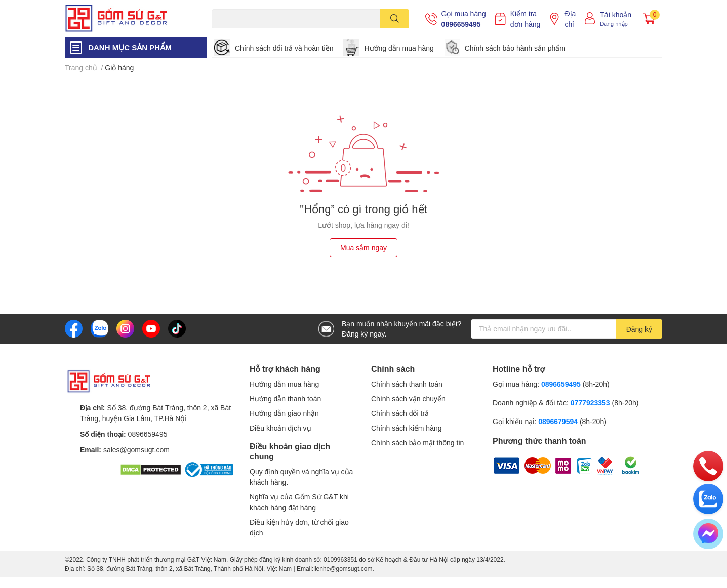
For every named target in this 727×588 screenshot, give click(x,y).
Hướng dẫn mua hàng (399, 48)
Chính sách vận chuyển (408, 398)
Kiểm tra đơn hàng (526, 19)
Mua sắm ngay (363, 248)
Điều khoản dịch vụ (280, 428)
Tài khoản (616, 14)
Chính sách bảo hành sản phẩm (515, 48)
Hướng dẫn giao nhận (284, 413)
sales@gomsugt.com (136, 450)
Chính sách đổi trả (400, 413)
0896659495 (461, 24)
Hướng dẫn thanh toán (285, 398)
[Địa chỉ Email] (567, 329)
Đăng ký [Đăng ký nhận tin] (639, 329)
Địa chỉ (570, 19)
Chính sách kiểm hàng (407, 428)
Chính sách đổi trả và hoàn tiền (284, 48)
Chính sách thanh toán (407, 384)
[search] (395, 19)
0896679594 (558, 421)
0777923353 (590, 403)
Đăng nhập (614, 24)
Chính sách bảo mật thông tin (417, 443)
